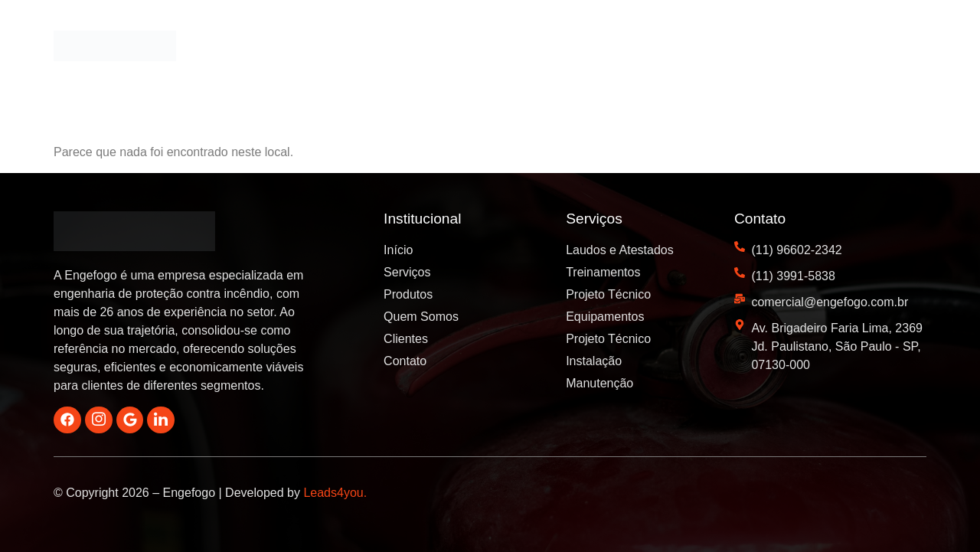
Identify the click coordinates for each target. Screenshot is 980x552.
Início (411, 48)
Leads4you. (335, 493)
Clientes (756, 48)
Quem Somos (662, 48)
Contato (893, 48)
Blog (825, 48)
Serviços (483, 48)
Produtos (566, 48)
